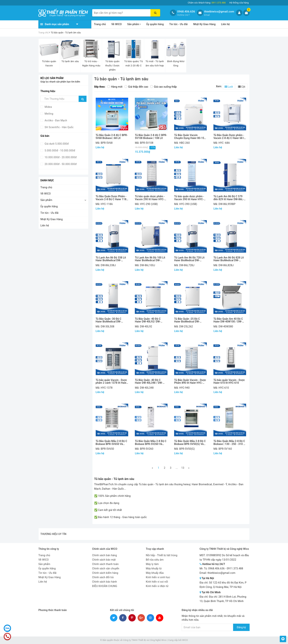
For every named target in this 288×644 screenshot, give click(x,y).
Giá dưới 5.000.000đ (56, 144)
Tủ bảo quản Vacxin (49, 63)
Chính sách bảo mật (104, 560)
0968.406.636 (186, 12)
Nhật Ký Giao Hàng (204, 24)
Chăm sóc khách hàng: (207, 3)
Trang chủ (100, 24)
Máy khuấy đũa (155, 573)
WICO (185, 640)
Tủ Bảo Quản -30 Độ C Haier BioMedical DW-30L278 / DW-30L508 (109, 320)
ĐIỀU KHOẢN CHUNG (105, 586)
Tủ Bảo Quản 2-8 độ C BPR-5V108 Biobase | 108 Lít (151, 137)
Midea (48, 107)
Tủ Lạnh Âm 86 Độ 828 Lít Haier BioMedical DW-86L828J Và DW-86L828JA (229, 259)
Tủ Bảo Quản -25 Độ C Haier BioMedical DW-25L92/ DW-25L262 (187, 320)
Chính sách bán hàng (105, 555)
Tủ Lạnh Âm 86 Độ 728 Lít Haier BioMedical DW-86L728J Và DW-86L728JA (190, 259)
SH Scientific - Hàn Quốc (59, 127)
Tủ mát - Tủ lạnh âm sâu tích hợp (155, 63)
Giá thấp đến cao (136, 87)
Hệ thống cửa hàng (239, 3)
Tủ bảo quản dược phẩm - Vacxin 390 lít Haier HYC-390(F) (189, 198)
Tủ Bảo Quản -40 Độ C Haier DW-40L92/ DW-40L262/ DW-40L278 (148, 320)
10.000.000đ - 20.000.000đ (60, 157)
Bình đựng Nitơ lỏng (176, 63)
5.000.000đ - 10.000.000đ (60, 151)
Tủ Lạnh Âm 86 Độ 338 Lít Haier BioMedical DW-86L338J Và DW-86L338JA (111, 259)
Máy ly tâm (152, 564)
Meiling (49, 114)
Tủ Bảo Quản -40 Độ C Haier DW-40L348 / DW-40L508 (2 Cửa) (149, 382)
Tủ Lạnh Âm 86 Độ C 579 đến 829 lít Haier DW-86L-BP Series (229, 198)
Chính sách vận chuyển (106, 568)
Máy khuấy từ (154, 568)
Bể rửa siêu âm (155, 560)
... (177, 468)
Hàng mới (115, 87)
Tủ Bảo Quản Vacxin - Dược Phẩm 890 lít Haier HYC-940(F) (190, 382)
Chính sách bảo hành (105, 582)
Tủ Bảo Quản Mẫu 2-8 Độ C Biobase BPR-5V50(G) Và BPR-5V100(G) (190, 443)
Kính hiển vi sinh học (158, 577)
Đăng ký (241, 627)
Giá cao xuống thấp (163, 87)
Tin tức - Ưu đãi (178, 24)
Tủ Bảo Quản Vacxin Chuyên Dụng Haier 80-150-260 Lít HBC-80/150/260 (190, 137)
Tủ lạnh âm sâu (70, 61)
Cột (242, 87)
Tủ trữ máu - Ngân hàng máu (91, 63)
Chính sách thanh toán (105, 564)
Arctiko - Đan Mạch (55, 120)
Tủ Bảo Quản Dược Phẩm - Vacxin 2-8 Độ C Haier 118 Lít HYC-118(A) (111, 198)
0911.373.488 (235, 568)
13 (183, 468)
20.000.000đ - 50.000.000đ (60, 164)
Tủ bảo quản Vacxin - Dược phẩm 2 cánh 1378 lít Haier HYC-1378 (111, 382)
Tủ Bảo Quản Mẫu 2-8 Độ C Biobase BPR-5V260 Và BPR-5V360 (151, 443)
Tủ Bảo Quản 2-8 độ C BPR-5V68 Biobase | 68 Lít (112, 137)
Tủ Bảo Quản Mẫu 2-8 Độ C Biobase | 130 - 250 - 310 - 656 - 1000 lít (229, 443)
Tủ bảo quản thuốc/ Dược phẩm (112, 65)
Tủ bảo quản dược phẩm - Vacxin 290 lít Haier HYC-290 (150, 198)
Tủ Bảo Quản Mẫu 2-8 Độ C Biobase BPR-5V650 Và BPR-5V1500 (111, 443)
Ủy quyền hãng (155, 24)
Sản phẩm (134, 24)
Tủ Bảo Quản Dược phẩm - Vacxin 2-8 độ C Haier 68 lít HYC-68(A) (229, 137)
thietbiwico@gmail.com (219, 12)
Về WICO (117, 24)
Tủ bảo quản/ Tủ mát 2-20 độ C (133, 63)
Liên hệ (225, 24)
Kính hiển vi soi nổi (157, 582)
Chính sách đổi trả (103, 577)
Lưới (229, 87)
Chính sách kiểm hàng (105, 573)
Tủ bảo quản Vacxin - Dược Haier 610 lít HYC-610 (229, 381)
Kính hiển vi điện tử (157, 586)
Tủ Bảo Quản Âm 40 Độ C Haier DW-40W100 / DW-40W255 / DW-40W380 (228, 320)
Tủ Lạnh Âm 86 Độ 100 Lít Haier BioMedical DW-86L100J (150, 259)
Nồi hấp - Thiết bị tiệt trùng (162, 555)
